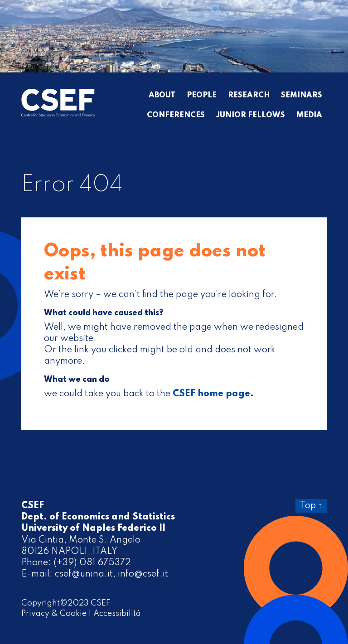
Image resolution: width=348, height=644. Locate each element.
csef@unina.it (84, 574)
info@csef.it (143, 574)
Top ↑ (311, 506)
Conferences (176, 115)
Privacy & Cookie (54, 614)
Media (309, 115)
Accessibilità (117, 614)
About (162, 96)
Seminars (302, 96)
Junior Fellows (251, 115)
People (202, 96)
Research (249, 96)
